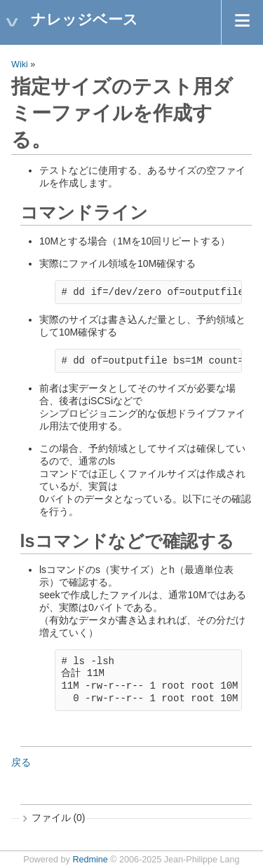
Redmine (90, 860)
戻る (21, 762)
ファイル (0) (59, 818)
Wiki (20, 64)
